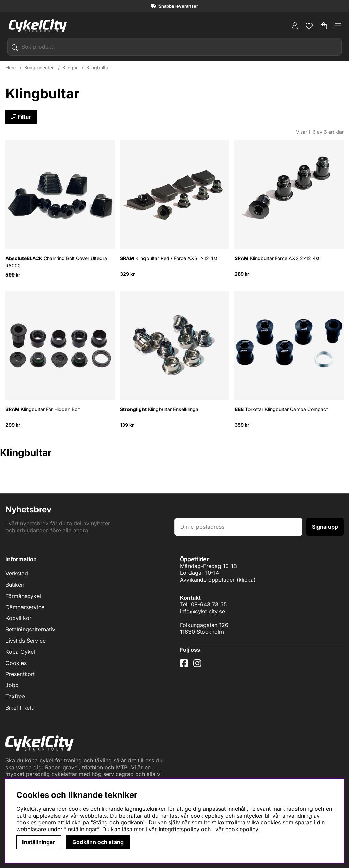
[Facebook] (185, 666)
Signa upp (325, 527)
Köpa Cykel (20, 652)
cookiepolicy (242, 829)
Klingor (70, 68)
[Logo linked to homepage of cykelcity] (36, 26)
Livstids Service (26, 641)
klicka (246, 580)
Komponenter (39, 68)
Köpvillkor (18, 618)
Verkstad (17, 573)
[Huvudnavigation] (338, 26)
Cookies (16, 663)
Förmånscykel (23, 596)
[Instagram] (199, 666)
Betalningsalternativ (30, 629)
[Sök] (174, 47)
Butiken (15, 585)
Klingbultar (98, 68)
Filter (21, 117)
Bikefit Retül (21, 708)
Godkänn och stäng (98, 842)
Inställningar (39, 842)
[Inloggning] (295, 26)
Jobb (12, 685)
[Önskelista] (309, 26)
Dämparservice (25, 607)
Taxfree (15, 696)
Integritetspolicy (179, 829)
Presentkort (20, 674)
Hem (11, 68)
